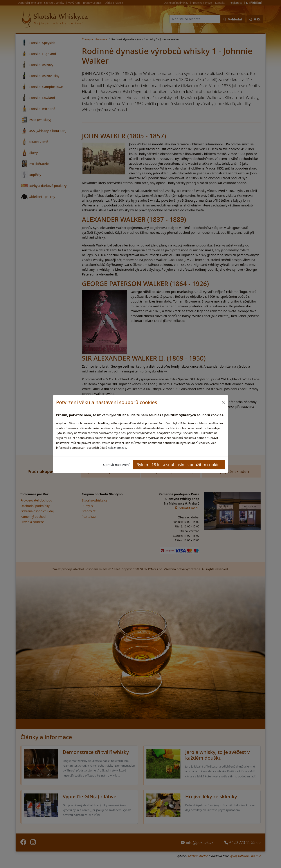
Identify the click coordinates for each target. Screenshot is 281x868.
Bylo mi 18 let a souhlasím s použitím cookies (179, 464)
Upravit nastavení (116, 465)
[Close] (223, 402)
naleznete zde (117, 448)
